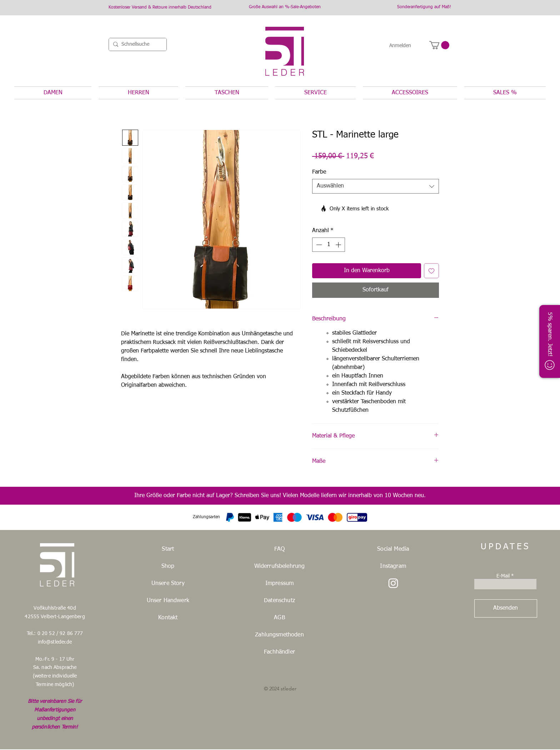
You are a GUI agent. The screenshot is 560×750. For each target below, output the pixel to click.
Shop (168, 566)
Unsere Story (168, 584)
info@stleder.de (55, 642)
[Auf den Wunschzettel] (431, 271)
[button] (439, 45)
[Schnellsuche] (136, 45)
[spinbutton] (329, 245)
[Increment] (339, 245)
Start (168, 549)
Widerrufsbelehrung (280, 566)
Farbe (319, 172)
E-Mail (503, 576)
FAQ (279, 549)
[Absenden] (506, 608)
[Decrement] (318, 245)
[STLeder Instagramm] (393, 583)
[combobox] (376, 186)
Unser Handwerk (168, 601)
